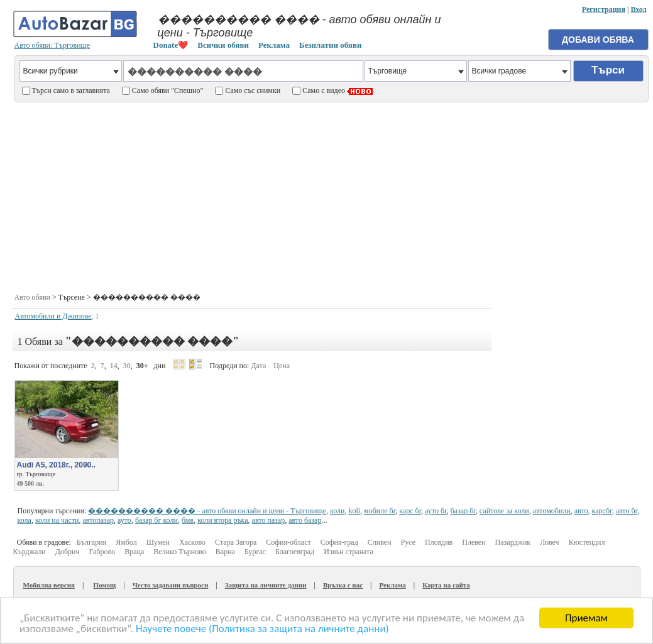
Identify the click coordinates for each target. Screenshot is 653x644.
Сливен (380, 542)
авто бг (627, 511)
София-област (288, 542)
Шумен (158, 542)
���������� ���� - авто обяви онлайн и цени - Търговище (207, 511)
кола (25, 520)
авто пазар (269, 520)
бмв (188, 520)
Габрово (102, 552)
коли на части (57, 520)
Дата (258, 366)
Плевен (474, 542)
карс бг (410, 511)
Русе (408, 542)
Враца (134, 552)
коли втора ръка (222, 520)
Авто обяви (33, 297)
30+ (142, 366)
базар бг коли (156, 520)
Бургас (255, 552)
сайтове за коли (504, 511)
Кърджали (30, 552)
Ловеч (550, 542)
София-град (339, 542)
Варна (225, 552)
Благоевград (295, 552)
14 (114, 366)
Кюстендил (587, 542)
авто (581, 511)
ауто (124, 520)
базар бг (463, 511)
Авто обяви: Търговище (52, 45)
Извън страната (348, 552)
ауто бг (436, 511)
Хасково (192, 542)
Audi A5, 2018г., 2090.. (56, 465)
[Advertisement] (331, 195)
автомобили (552, 511)
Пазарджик (513, 542)
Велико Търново (180, 552)
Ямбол (126, 542)
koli (354, 511)
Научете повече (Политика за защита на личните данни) (262, 629)
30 (127, 366)
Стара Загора (236, 542)
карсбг (602, 511)
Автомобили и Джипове (53, 316)
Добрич (68, 552)
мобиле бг (380, 511)
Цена (282, 366)
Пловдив (439, 542)
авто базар (305, 520)
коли (337, 511)
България (91, 542)
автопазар (98, 520)
